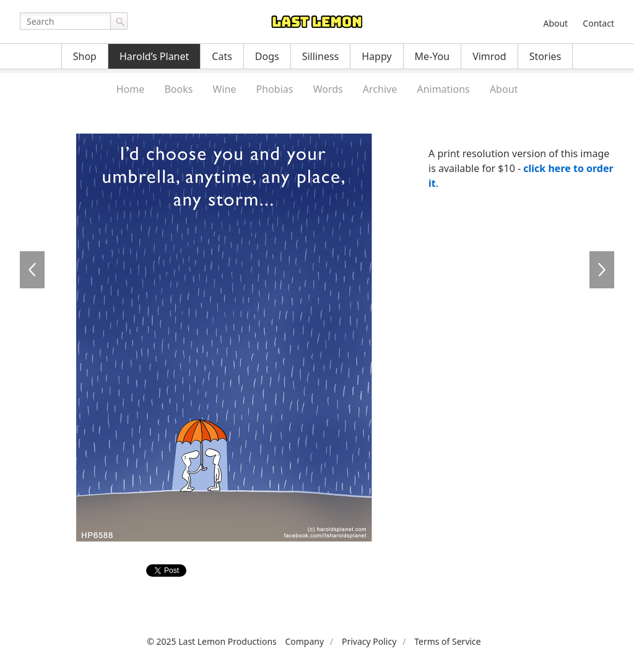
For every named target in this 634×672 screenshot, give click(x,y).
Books (178, 89)
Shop (85, 56)
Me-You (432, 56)
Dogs (267, 56)
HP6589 (602, 270)
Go (119, 21)
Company (304, 641)
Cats (222, 56)
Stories (545, 56)
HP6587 (32, 270)
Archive (380, 89)
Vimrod (489, 56)
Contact (598, 23)
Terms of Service (448, 641)
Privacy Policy (369, 641)
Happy (376, 56)
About (555, 23)
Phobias (275, 89)
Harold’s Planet (154, 56)
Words (328, 89)
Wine (225, 89)
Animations (443, 89)
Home (131, 89)
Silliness (321, 56)
